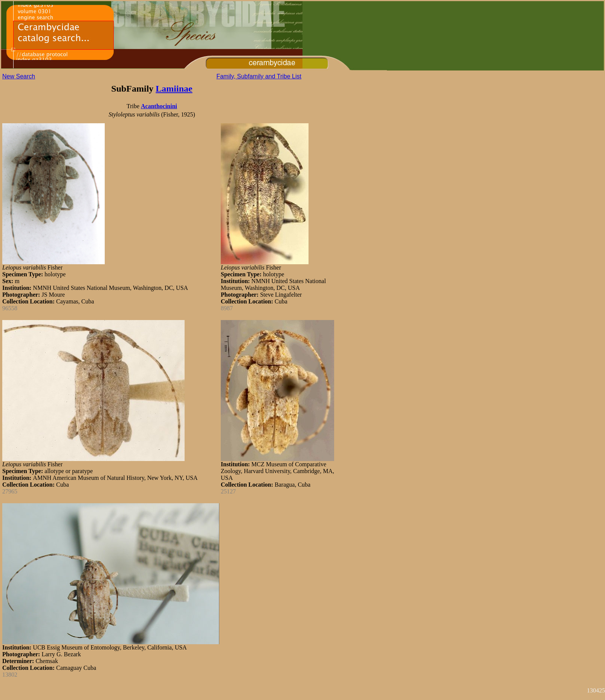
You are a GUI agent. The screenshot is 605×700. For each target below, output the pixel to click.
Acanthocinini (159, 106)
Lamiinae (174, 89)
